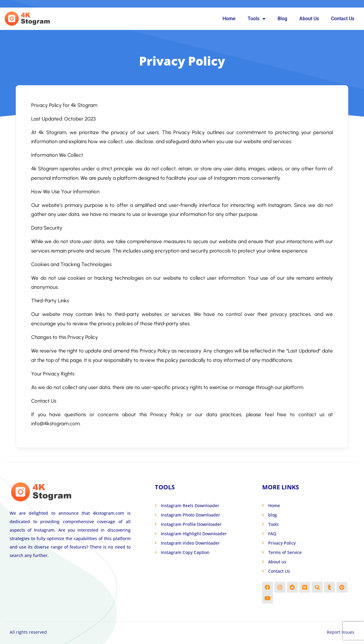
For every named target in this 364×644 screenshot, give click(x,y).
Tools (257, 19)
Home (229, 19)
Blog (282, 19)
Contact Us (343, 19)
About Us (309, 19)
